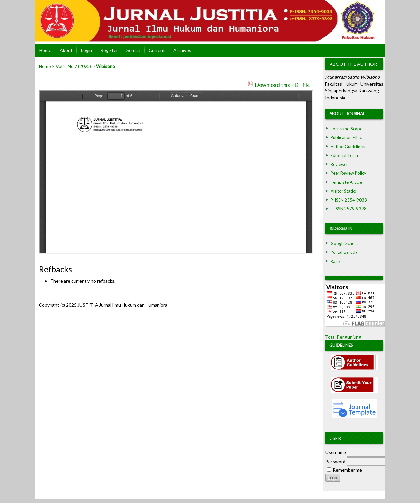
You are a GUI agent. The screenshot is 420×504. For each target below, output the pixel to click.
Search (133, 50)
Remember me (347, 470)
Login (87, 50)
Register (109, 50)
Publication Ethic (346, 137)
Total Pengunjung (343, 337)
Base (335, 261)
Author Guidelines (348, 147)
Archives (182, 50)
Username (336, 452)
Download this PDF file (282, 85)
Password (335, 461)
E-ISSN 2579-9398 (349, 209)
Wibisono (105, 66)
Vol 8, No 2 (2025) (73, 66)
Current (157, 50)
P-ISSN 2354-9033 (349, 200)
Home (45, 50)
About (66, 50)
